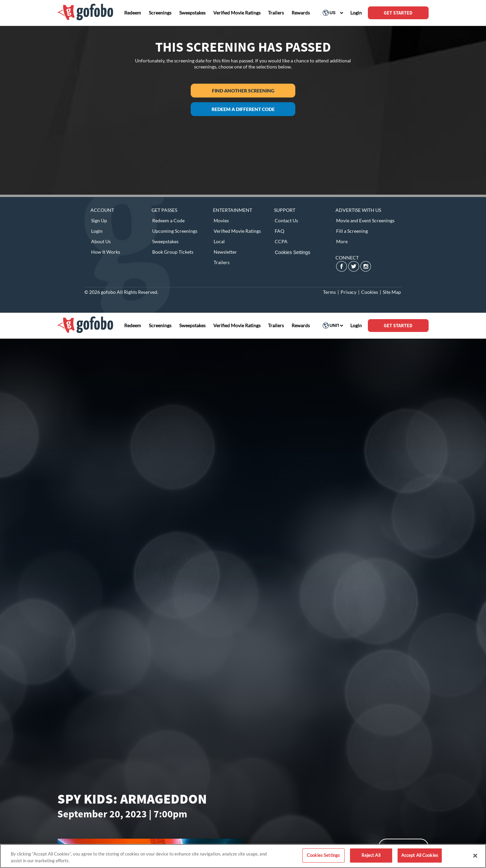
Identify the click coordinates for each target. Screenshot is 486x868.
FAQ (279, 231)
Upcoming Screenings (175, 231)
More (342, 241)
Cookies (370, 292)
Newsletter (225, 252)
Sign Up (99, 220)
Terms (329, 292)
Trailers (222, 262)
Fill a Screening (352, 231)
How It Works (106, 252)
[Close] (475, 856)
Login (97, 231)
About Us (101, 241)
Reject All (371, 855)
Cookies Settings (292, 252)
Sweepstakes (165, 241)
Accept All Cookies (420, 855)
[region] (243, 856)
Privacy (348, 292)
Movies (221, 220)
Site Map (392, 292)
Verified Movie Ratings (237, 231)
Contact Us (286, 220)
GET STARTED (398, 13)
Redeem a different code (243, 109)
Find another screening (243, 91)
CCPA (281, 241)
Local (219, 241)
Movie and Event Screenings (365, 220)
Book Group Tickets (173, 252)
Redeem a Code (168, 220)
